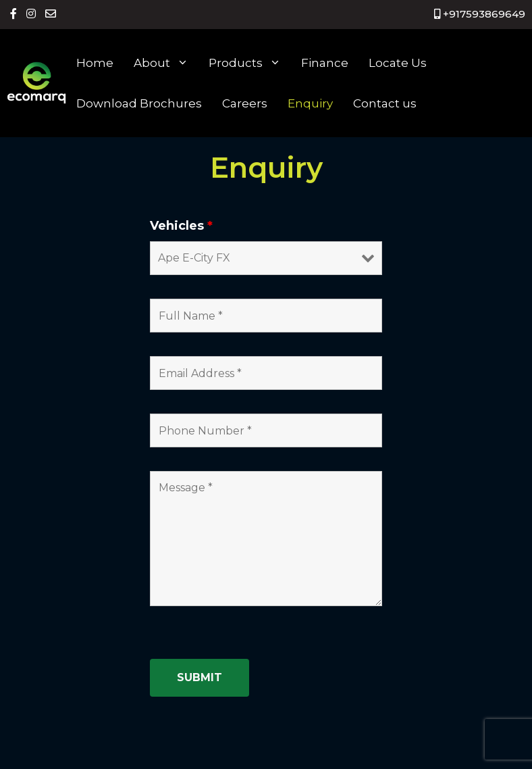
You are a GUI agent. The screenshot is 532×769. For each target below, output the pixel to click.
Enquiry (310, 103)
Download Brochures (139, 103)
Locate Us (398, 63)
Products (250, 63)
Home (95, 63)
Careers (245, 103)
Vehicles (181, 226)
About (166, 63)
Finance (325, 63)
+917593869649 (480, 14)
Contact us (385, 103)
